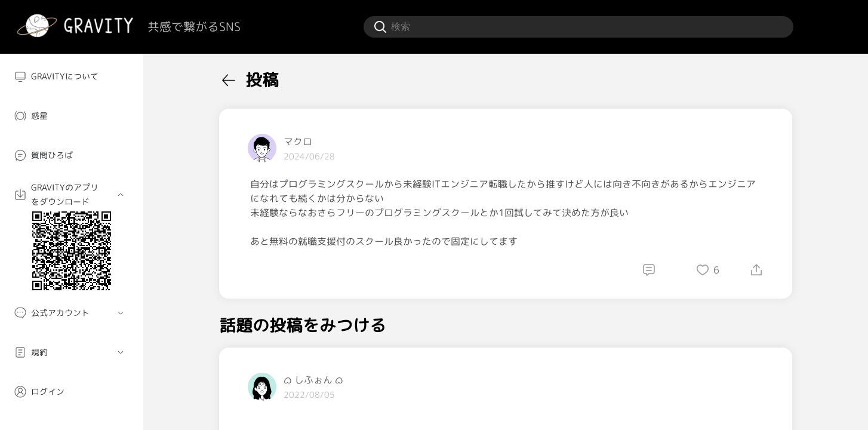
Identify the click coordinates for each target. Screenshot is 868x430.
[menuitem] (72, 76)
